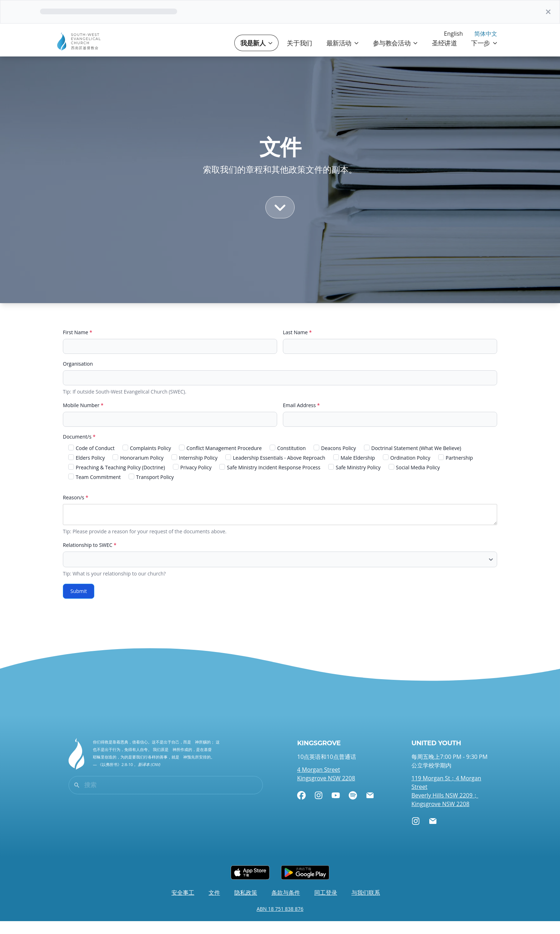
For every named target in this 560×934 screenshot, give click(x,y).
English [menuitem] (453, 34)
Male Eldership (354, 471)
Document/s (79, 449)
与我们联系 (366, 905)
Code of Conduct (91, 461)
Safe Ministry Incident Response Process (270, 480)
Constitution (288, 461)
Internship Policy (194, 471)
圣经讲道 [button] (444, 56)
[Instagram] (319, 808)
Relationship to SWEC (90, 558)
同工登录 (326, 905)
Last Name (297, 345)
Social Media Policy (414, 480)
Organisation (78, 377)
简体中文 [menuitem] (486, 34)
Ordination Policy (407, 471)
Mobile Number (83, 418)
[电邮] (370, 808)
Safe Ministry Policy (354, 480)
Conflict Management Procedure (220, 461)
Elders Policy (86, 471)
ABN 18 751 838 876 (280, 922)
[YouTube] (336, 808)
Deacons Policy (335, 461)
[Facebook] (301, 808)
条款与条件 (286, 905)
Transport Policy (151, 490)
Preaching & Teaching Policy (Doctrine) (117, 480)
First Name (77, 345)
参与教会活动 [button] (395, 56)
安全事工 (183, 905)
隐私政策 (246, 905)
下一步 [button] (484, 56)
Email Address (301, 418)
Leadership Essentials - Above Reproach (275, 471)
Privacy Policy (192, 480)
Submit (79, 604)
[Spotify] (353, 808)
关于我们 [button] (299, 56)
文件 (214, 905)
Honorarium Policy (138, 471)
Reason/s (76, 510)
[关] (548, 12)
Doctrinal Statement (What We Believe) (413, 461)
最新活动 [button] (342, 56)
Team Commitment (94, 490)
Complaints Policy (147, 461)
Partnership (456, 471)
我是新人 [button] (256, 56)
